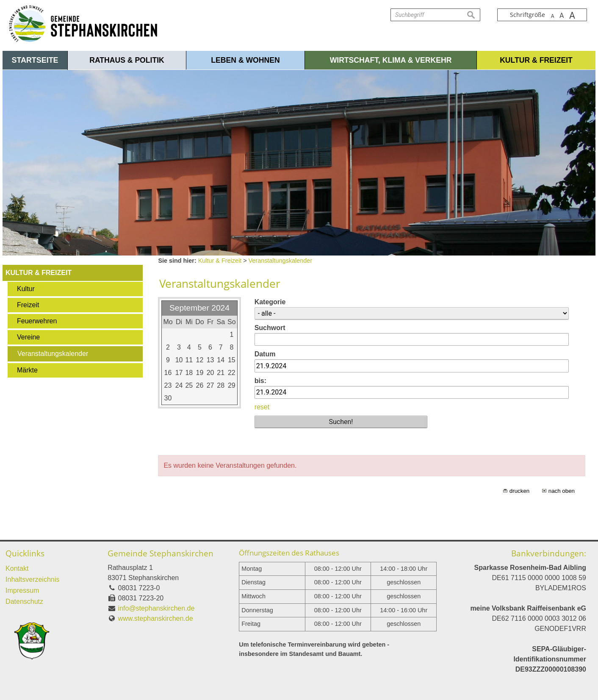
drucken (519, 491)
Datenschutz (24, 601)
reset (262, 407)
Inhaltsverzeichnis (32, 579)
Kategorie (270, 302)
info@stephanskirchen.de (156, 608)
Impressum (22, 590)
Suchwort (270, 328)
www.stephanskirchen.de (156, 618)
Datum (265, 354)
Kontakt (17, 568)
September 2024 (199, 308)
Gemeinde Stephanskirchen (161, 553)
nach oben (562, 491)
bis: (260, 381)
